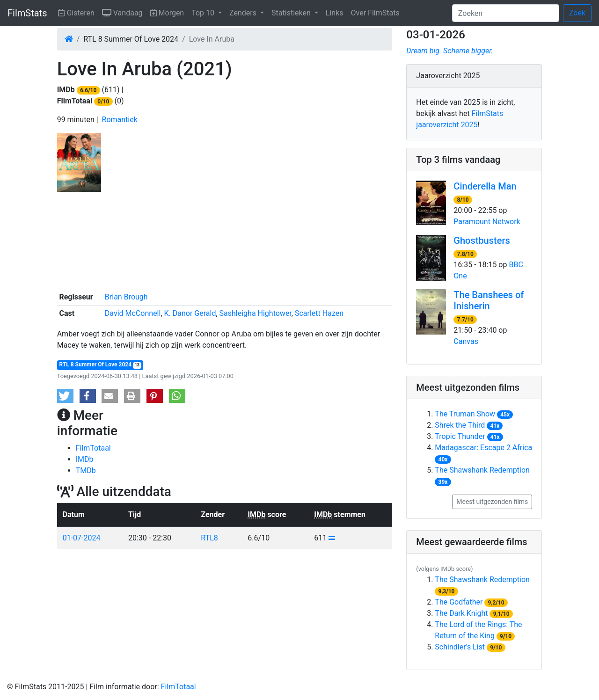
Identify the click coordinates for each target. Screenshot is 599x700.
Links (335, 13)
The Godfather (459, 602)
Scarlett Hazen (319, 313)
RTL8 (209, 538)
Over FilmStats (375, 13)
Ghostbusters (482, 241)
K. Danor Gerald (190, 313)
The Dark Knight (461, 613)
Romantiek (120, 120)
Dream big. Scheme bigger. (449, 51)
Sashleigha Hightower (256, 313)
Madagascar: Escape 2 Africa (483, 448)
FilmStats (27, 13)
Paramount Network (487, 222)
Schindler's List (460, 647)
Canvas (466, 341)
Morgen (169, 12)
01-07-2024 (82, 538)
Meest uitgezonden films (492, 502)
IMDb (85, 459)
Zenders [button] (244, 13)
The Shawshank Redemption (482, 470)
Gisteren (78, 12)
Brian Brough (126, 297)
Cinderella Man (485, 186)
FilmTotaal (93, 448)
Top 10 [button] (204, 13)
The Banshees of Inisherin (489, 300)
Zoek (577, 13)
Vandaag (124, 12)
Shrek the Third (460, 425)
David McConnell (133, 313)
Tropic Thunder (460, 436)
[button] (65, 396)
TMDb (86, 470)
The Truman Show (465, 414)
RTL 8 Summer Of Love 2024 (100, 365)
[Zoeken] (506, 13)
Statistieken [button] (292, 13)
